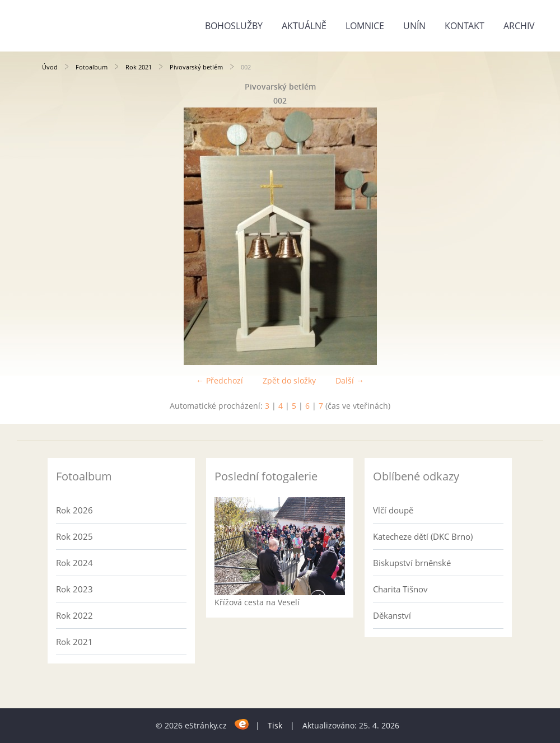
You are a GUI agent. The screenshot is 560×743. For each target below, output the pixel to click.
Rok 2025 (74, 536)
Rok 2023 (74, 589)
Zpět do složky (289, 380)
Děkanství (392, 615)
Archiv (519, 26)
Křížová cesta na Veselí (257, 602)
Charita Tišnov (400, 589)
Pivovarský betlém (196, 67)
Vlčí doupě (393, 510)
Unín (414, 26)
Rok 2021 (139, 67)
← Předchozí (220, 380)
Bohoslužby (234, 26)
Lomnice (365, 26)
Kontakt (465, 26)
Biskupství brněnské (412, 563)
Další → (350, 380)
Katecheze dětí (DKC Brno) (423, 536)
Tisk (275, 725)
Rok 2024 (74, 563)
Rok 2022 (74, 615)
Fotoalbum (92, 67)
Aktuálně (304, 26)
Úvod (50, 67)
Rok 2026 (74, 510)
